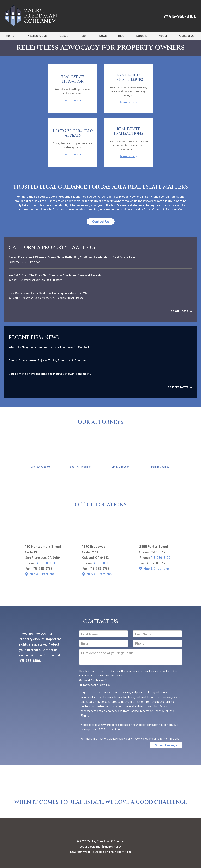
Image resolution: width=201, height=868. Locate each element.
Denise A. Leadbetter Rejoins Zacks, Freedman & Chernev (47, 360)
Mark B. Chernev (21, 280)
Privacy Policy (139, 738)
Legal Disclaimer (90, 846)
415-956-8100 (183, 16)
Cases (64, 36)
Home (10, 36)
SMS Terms (160, 738)
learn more (72, 100)
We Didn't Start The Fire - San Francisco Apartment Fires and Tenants (55, 275)
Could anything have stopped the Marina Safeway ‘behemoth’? (50, 374)
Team (84, 36)
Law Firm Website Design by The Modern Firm (100, 852)
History (57, 280)
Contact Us (187, 36)
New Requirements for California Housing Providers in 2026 (48, 293)
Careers (142, 36)
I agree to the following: (97, 685)
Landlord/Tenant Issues (70, 298)
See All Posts (180, 311)
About (163, 36)
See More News (179, 387)
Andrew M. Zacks (41, 466)
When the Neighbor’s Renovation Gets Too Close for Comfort (49, 347)
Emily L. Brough (120, 466)
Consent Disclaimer (93, 680)
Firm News (34, 262)
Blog (121, 36)
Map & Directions (42, 574)
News (103, 36)
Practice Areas (37, 36)
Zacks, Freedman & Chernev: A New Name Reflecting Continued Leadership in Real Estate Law (72, 257)
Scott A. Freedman (22, 298)
